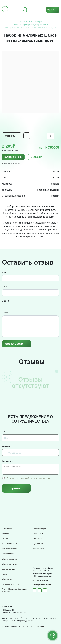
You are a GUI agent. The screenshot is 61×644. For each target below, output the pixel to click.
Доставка (6, 534)
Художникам (38, 544)
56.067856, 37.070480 (35, 626)
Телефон (6, 446)
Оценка (5, 301)
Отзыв (5, 313)
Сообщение (7, 461)
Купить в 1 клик (13, 157)
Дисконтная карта (9, 549)
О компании (7, 529)
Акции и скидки (39, 534)
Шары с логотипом (10, 564)
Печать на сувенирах (11, 584)
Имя (4, 272)
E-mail (5, 287)
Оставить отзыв (14, 344)
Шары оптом (7, 579)
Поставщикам (38, 549)
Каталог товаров (39, 529)
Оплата (5, 539)
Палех (5, 574)
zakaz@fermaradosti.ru (42, 585)
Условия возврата (9, 544)
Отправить (14, 488)
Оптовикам (37, 539)
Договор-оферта (9, 554)
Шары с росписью (9, 559)
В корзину (36, 157)
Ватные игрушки (9, 569)
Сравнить (10, 136)
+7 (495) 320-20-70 (40, 580)
